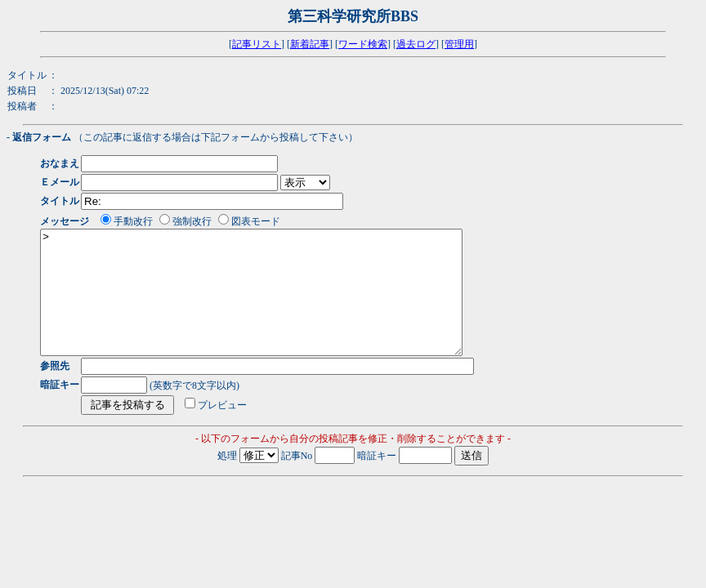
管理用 (459, 44)
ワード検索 (363, 44)
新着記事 (310, 44)
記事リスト (257, 44)
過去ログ (416, 44)
